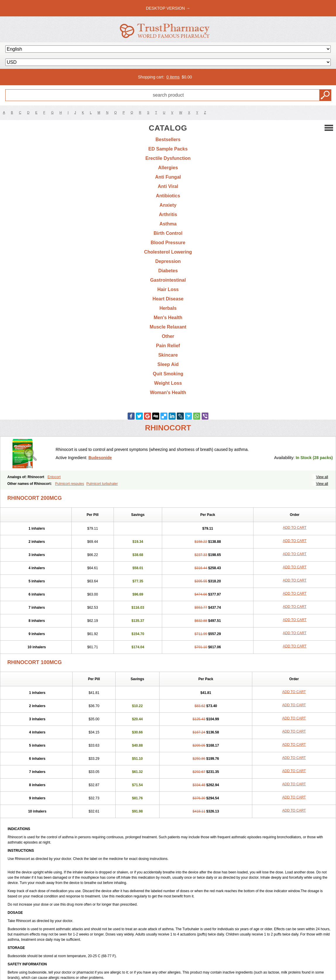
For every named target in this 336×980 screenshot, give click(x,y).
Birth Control (168, 233)
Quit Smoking (168, 374)
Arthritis (168, 214)
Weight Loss (168, 383)
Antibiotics (168, 196)
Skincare (168, 355)
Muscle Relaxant (168, 327)
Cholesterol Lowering (168, 252)
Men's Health (168, 318)
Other (168, 336)
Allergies (168, 168)
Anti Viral (168, 186)
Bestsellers (168, 140)
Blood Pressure (168, 243)
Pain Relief (168, 346)
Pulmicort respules (70, 484)
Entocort (54, 477)
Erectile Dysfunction (168, 158)
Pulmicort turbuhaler (102, 484)
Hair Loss (168, 289)
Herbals (168, 308)
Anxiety (168, 205)
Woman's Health (168, 392)
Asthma (168, 224)
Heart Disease (168, 299)
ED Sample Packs (168, 149)
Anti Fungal (168, 177)
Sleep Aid (168, 364)
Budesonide (100, 458)
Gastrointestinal (168, 280)
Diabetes (168, 271)
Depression (168, 261)
